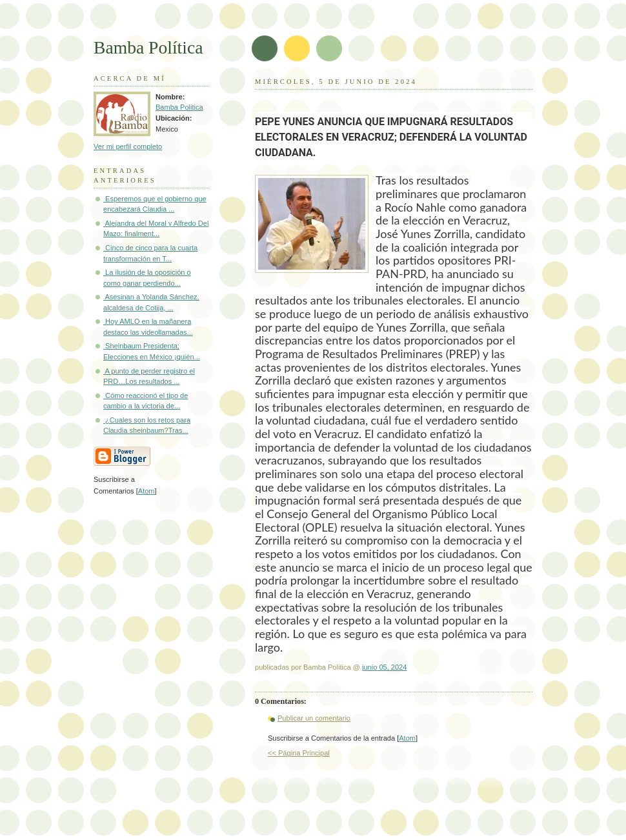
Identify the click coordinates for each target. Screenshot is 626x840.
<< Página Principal (299, 753)
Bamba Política (148, 47)
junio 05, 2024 (384, 667)
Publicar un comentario (314, 718)
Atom (407, 738)
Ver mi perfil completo (128, 146)
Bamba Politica (179, 107)
